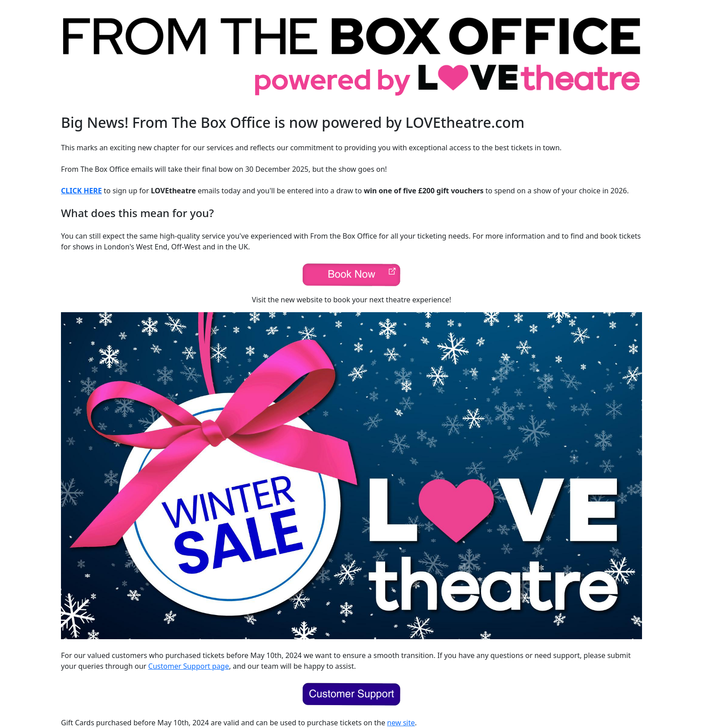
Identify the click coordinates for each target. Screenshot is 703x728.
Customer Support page (189, 666)
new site (401, 723)
